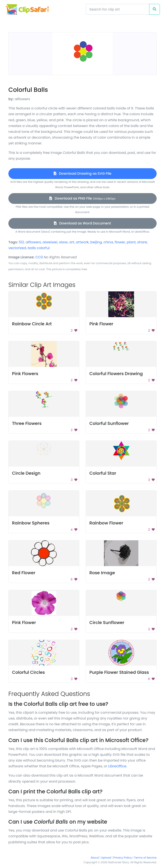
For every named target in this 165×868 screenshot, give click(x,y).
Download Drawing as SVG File (82, 173)
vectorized (17, 248)
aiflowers (33, 242)
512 (21, 242)
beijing (96, 242)
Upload (106, 858)
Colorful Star (103, 473)
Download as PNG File (82, 198)
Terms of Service (145, 858)
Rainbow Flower (106, 523)
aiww (63, 242)
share (142, 242)
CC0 (39, 257)
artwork (82, 242)
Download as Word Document (82, 223)
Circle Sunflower (107, 623)
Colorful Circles (28, 672)
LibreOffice (117, 766)
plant (131, 242)
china (108, 242)
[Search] (118, 9)
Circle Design (26, 473)
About (95, 858)
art (72, 242)
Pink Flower (101, 324)
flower (120, 242)
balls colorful (39, 248)
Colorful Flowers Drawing (116, 374)
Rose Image (102, 573)
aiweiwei (50, 242)
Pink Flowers (25, 374)
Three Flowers (27, 423)
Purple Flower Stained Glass (119, 672)
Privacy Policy (122, 858)
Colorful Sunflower (109, 423)
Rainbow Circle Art (32, 324)
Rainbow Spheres (31, 523)
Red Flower (24, 573)
